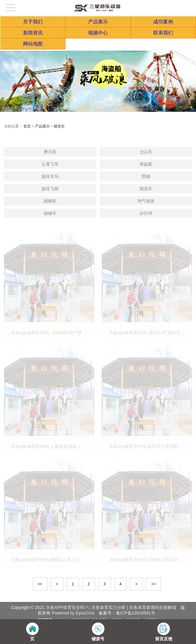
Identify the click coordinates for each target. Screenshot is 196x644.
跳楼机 (50, 201)
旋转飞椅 (50, 189)
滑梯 (146, 176)
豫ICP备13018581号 (135, 613)
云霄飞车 (50, 164)
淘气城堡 (146, 201)
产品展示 (98, 22)
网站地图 (33, 44)
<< (40, 584)
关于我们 (33, 22)
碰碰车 (50, 213)
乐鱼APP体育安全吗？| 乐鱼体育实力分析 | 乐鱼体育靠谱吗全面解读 (111, 607)
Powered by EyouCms (73, 613)
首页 (27, 126)
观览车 (59, 126)
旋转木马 (50, 176)
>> (153, 584)
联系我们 (163, 33)
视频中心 (98, 33)
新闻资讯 (33, 33)
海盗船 (146, 164)
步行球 (146, 213)
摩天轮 (50, 152)
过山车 (146, 152)
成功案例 (163, 22)
